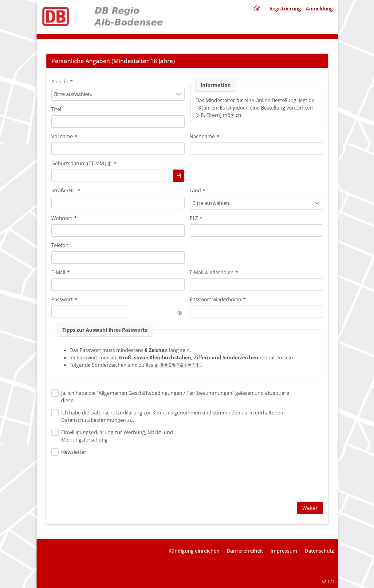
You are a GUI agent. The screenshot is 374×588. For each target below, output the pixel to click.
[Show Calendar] (179, 176)
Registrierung (285, 9)
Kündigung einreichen (194, 551)
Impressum (284, 551)
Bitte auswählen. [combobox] (73, 94)
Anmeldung (319, 9)
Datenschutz (319, 551)
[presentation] (236, 475)
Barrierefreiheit (245, 551)
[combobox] (118, 230)
